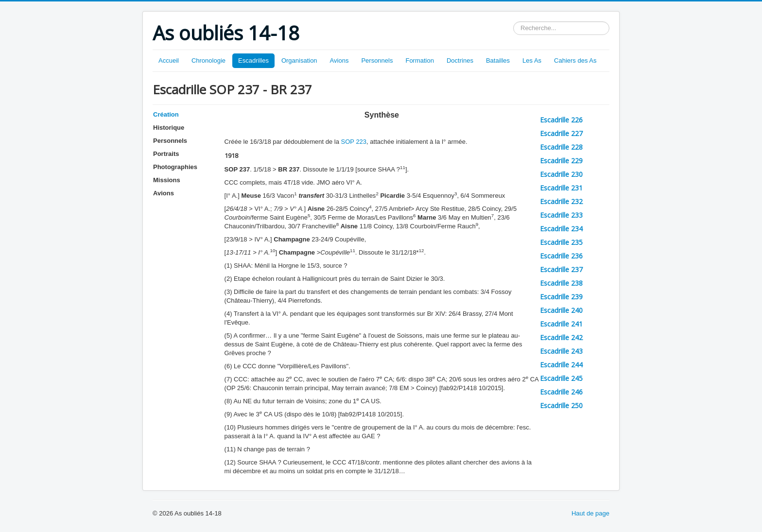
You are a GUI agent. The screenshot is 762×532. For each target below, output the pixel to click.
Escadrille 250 (561, 405)
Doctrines (460, 60)
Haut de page (590, 513)
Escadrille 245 (561, 378)
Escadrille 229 (561, 161)
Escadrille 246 (561, 392)
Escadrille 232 (561, 201)
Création (166, 114)
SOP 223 (354, 142)
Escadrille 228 (561, 147)
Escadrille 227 (561, 133)
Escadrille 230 (561, 174)
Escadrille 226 (561, 120)
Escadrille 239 (561, 297)
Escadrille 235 (561, 242)
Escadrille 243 (561, 351)
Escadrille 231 (561, 188)
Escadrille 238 (561, 283)
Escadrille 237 (561, 269)
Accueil (169, 60)
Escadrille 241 (561, 324)
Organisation (299, 60)
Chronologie (208, 60)
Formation (420, 60)
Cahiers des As (575, 60)
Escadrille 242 (561, 337)
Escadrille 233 (561, 215)
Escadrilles (253, 60)
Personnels (377, 60)
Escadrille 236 (561, 256)
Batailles (498, 60)
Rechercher (513, 22)
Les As (532, 60)
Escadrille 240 (561, 310)
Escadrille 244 (561, 365)
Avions (339, 60)
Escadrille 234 (561, 229)
